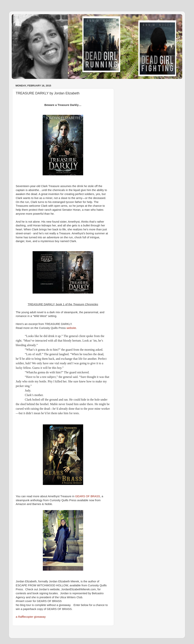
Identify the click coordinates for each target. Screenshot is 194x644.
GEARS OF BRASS (88, 496)
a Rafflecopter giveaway (31, 617)
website (71, 328)
